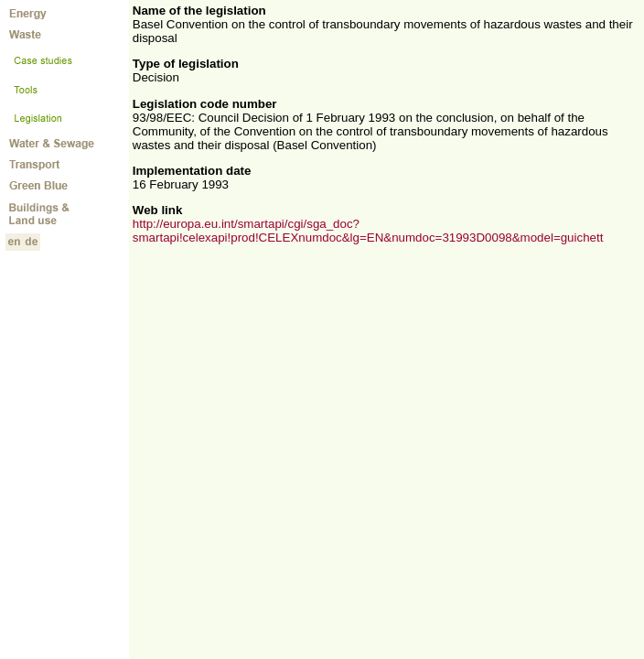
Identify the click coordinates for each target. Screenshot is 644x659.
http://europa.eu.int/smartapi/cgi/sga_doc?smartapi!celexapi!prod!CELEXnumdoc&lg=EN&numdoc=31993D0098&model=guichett (368, 231)
